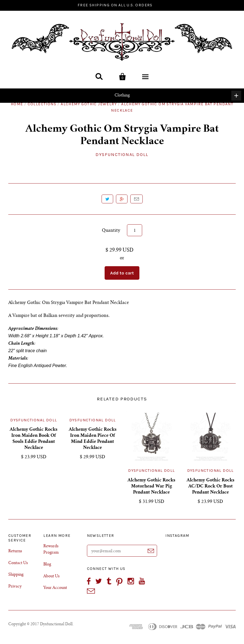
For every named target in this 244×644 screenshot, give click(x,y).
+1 (122, 199)
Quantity (111, 231)
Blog (47, 565)
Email (136, 199)
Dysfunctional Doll (122, 154)
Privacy (15, 587)
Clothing (178, 96)
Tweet (107, 199)
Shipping (16, 575)
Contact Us (18, 563)
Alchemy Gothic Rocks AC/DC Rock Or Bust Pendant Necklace (210, 486)
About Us (51, 576)
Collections (42, 104)
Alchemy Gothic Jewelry (89, 104)
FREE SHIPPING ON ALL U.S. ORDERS (115, 5)
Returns (15, 551)
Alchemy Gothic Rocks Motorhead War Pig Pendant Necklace (151, 486)
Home (17, 104)
